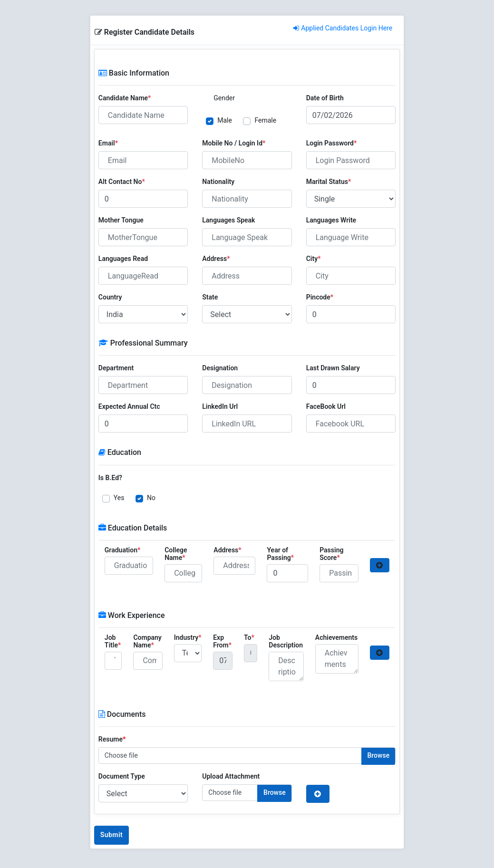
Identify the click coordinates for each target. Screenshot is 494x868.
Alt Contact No (122, 182)
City (314, 259)
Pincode (320, 297)
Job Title (113, 641)
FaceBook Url (326, 406)
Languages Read (123, 259)
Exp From (222, 641)
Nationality (218, 182)
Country (110, 297)
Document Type (122, 776)
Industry (188, 637)
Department (116, 368)
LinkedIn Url (220, 406)
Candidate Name (125, 98)
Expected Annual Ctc (129, 406)
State (210, 297)
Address (216, 259)
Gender (224, 98)
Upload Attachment (231, 776)
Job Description (286, 641)
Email (108, 143)
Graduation (122, 550)
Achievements (336, 637)
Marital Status (329, 182)
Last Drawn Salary (333, 368)
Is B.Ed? (110, 478)
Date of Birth (325, 98)
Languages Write (331, 220)
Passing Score (331, 554)
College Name (176, 554)
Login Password (332, 143)
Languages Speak (228, 220)
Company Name (147, 641)
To (249, 637)
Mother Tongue (121, 220)
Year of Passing (280, 554)
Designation (220, 368)
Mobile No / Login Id (234, 143)
